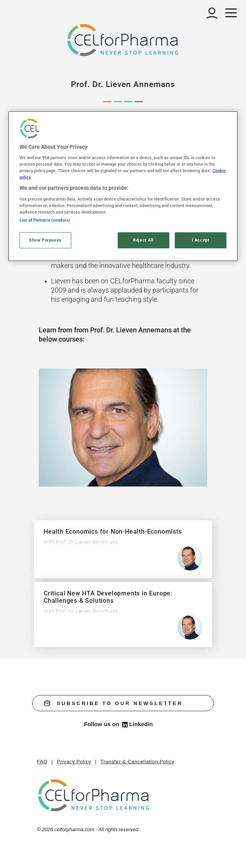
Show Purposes (45, 240)
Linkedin (138, 724)
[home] (94, 795)
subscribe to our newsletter (113, 703)
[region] (123, 186)
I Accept (201, 240)
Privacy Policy (74, 762)
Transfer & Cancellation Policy (137, 762)
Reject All (143, 240)
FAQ (42, 762)
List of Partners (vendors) (45, 220)
